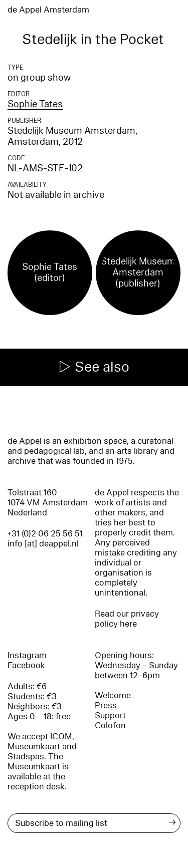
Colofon (110, 726)
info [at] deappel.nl (43, 544)
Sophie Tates (35, 104)
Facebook (26, 665)
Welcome (113, 695)
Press (106, 705)
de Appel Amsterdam (48, 10)
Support (110, 715)
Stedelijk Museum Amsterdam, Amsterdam (72, 136)
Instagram (27, 655)
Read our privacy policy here (127, 619)
